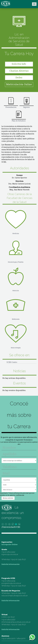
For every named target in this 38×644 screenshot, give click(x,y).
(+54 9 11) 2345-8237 (18, 559)
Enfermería (16, 306)
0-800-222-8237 (8, 617)
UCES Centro (12, 362)
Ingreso (27, 103)
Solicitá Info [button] (19, 64)
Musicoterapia (16, 334)
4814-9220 (11, 638)
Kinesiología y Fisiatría (16, 249)
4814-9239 (11, 581)
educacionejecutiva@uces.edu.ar (15, 596)
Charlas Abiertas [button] (19, 71)
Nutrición (16, 277)
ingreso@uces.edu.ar (10, 554)
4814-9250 (11, 620)
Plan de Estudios (19, 116)
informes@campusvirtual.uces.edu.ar (16, 622)
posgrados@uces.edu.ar (11, 583)
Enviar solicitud (8, 498)
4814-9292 (11, 552)
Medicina (16, 220)
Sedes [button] (19, 78)
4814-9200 (21, 638)
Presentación (11, 103)
